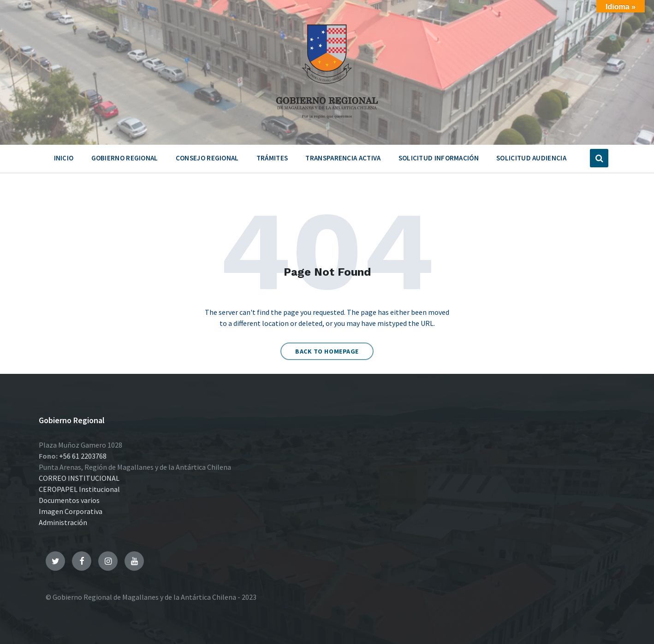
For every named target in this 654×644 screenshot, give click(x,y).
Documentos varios (69, 500)
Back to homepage (327, 351)
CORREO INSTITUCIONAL (79, 478)
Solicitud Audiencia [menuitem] (531, 158)
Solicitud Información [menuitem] (439, 158)
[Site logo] (327, 122)
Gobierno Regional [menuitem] (125, 158)
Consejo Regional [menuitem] (207, 158)
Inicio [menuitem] (64, 158)
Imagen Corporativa (71, 511)
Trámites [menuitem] (272, 158)
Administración (63, 522)
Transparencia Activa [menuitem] (343, 158)
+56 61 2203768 (83, 456)
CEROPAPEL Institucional (79, 489)
